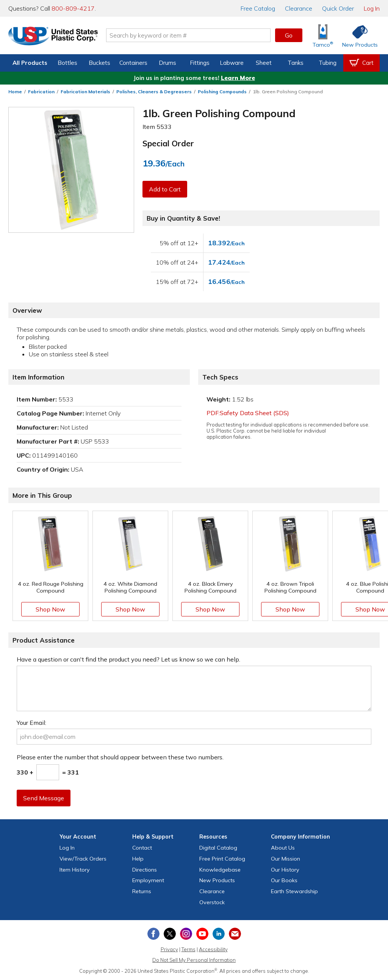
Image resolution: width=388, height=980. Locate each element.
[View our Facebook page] (153, 934)
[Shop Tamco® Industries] (323, 35)
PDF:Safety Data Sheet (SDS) (248, 413)
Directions (145, 870)
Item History (75, 870)
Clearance (299, 8)
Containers (133, 63)
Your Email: (31, 723)
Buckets (99, 63)
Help (138, 859)
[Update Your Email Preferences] (235, 934)
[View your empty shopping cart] (361, 63)
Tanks (296, 63)
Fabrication (41, 92)
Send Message (44, 798)
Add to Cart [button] (165, 189)
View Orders (83, 859)
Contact (142, 848)
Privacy (169, 949)
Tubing (328, 63)
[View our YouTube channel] (202, 934)
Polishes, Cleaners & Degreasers (154, 92)
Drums (167, 63)
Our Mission (286, 859)
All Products (30, 63)
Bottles (67, 63)
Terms (189, 949)
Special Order (168, 143)
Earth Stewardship (294, 891)
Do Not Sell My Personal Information (194, 960)
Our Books (284, 880)
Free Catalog (222, 859)
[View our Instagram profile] (186, 934)
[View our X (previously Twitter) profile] (170, 934)
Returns (142, 891)
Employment (148, 880)
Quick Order (338, 8)
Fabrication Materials (85, 92)
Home (15, 92)
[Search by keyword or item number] (188, 35)
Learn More (238, 78)
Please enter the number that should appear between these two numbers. (120, 757)
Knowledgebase (220, 870)
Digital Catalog (218, 848)
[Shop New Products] (357, 35)
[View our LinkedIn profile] (219, 934)
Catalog (258, 8)
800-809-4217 (73, 8)
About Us (283, 848)
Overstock (212, 902)
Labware (232, 63)
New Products (217, 880)
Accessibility (213, 949)
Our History (285, 870)
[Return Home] (53, 37)
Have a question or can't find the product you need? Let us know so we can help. (128, 659)
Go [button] (289, 35)
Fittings (200, 63)
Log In (372, 8)
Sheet (264, 63)
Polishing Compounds (222, 92)
